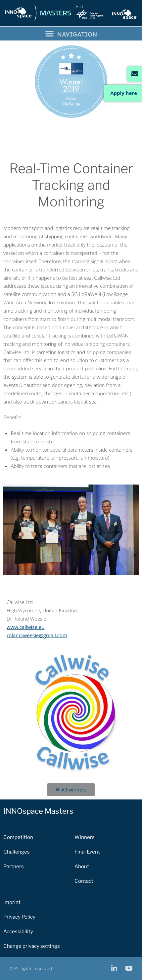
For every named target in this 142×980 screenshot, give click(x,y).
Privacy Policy (19, 917)
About (82, 867)
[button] (71, 34)
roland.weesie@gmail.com (37, 635)
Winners (85, 837)
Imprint (12, 902)
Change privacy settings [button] (32, 946)
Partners (14, 867)
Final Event (87, 852)
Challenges (17, 852)
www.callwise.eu (25, 627)
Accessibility (18, 932)
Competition (18, 837)
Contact (84, 881)
